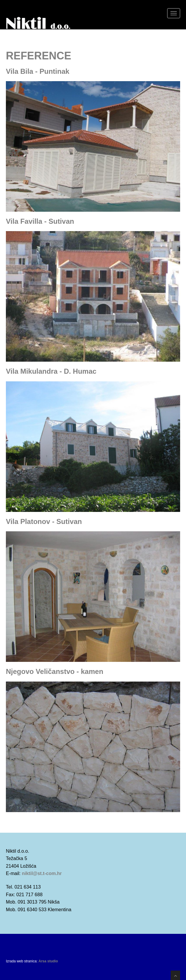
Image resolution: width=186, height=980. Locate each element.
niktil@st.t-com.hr (42, 873)
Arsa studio (48, 961)
